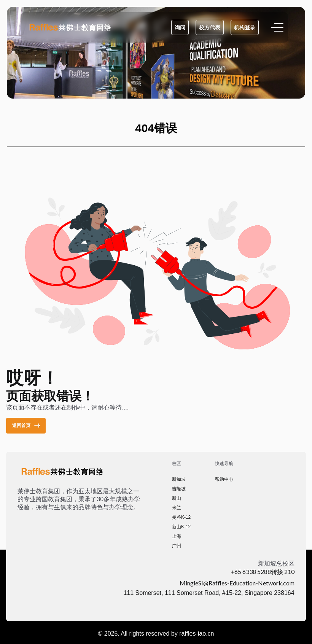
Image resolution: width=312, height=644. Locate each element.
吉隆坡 (179, 489)
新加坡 (179, 479)
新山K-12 (181, 527)
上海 (177, 536)
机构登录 (245, 27)
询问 (180, 27)
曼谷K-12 (181, 517)
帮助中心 (224, 479)
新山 (177, 498)
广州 (177, 546)
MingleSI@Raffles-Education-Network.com (237, 583)
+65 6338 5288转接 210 (263, 571)
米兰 (177, 508)
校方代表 (210, 27)
